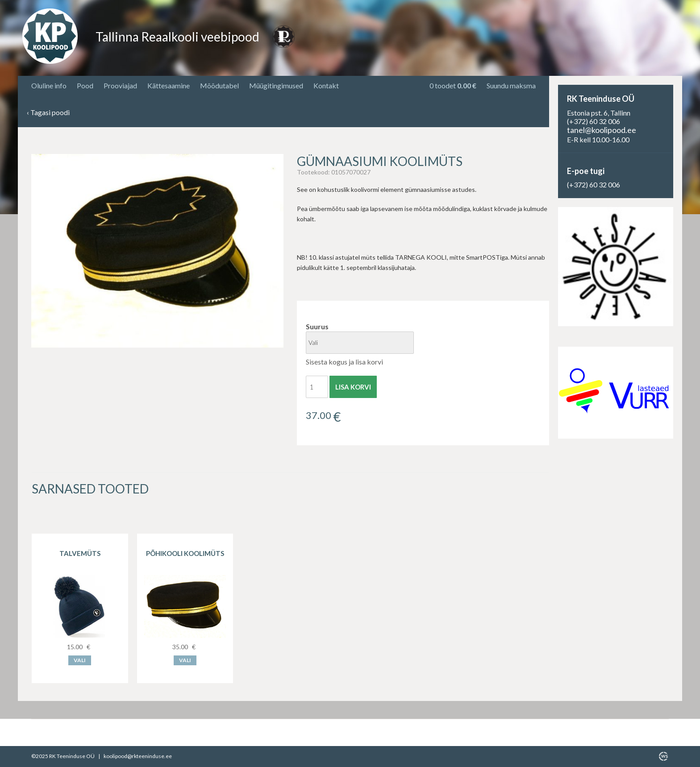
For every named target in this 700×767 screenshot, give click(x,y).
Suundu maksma (511, 85)
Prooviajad (120, 85)
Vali (80, 660)
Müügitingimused (276, 85)
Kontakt (326, 85)
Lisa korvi (353, 387)
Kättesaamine (169, 85)
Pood (85, 85)
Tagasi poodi (48, 113)
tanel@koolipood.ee (602, 130)
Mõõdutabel (219, 85)
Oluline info (49, 85)
